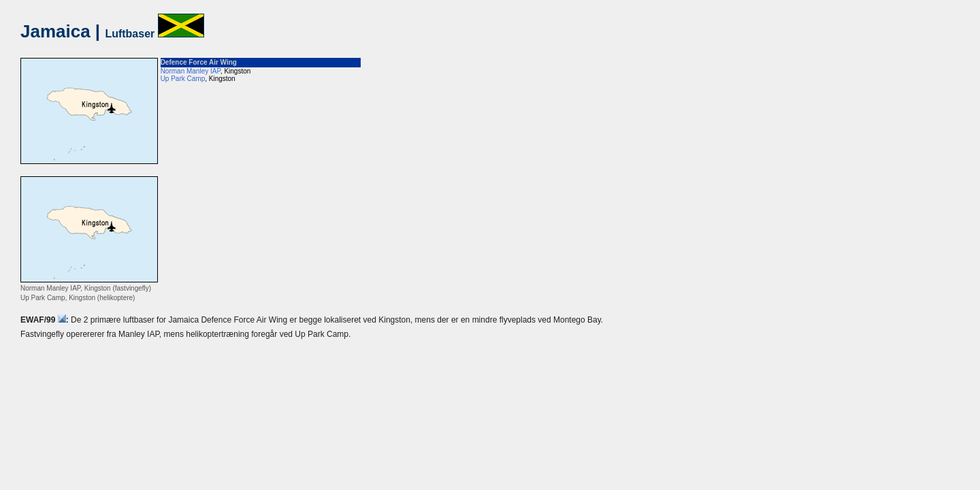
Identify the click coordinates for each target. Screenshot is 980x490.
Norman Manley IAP (191, 71)
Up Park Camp (183, 79)
